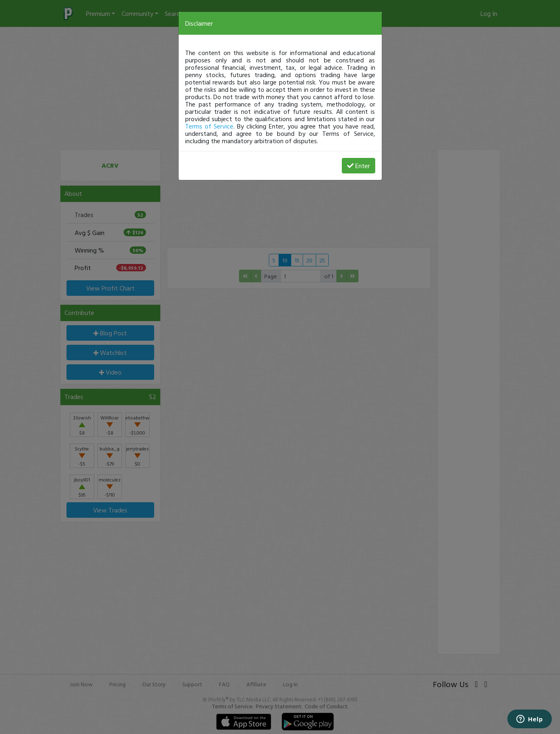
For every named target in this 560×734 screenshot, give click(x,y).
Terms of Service (209, 126)
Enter (359, 166)
